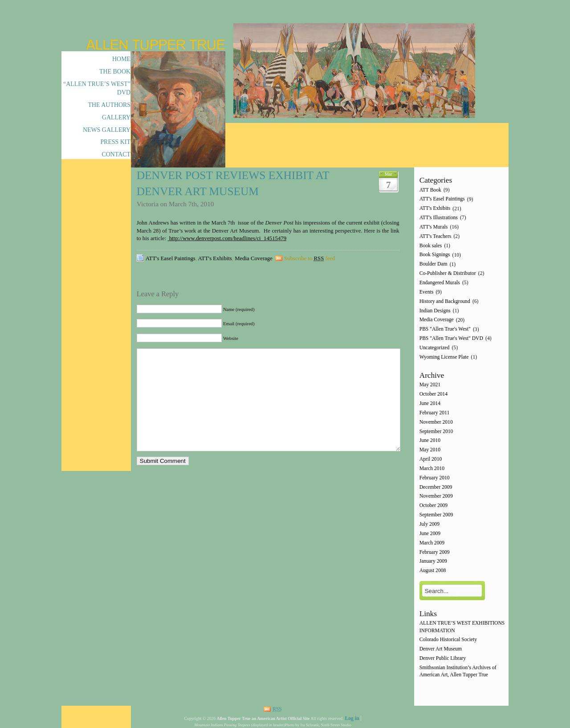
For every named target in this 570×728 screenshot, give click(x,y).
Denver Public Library (443, 658)
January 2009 (433, 562)
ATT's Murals (434, 227)
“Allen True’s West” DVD (97, 88)
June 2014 (430, 403)
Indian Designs (435, 311)
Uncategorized (435, 348)
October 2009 (434, 506)
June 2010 (430, 441)
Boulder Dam (434, 264)
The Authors (109, 105)
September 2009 (436, 515)
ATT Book (430, 190)
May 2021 (430, 385)
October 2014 (434, 395)
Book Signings (435, 255)
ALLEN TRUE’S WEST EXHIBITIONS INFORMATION (462, 627)
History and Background (445, 301)
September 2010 (436, 431)
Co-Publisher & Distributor (448, 273)
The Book (115, 72)
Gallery (116, 117)
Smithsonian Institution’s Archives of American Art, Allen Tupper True (458, 671)
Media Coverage (254, 258)
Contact (116, 154)
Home (121, 59)
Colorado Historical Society (448, 640)
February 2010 (435, 478)
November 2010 (436, 422)
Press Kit (115, 142)
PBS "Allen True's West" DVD (451, 338)
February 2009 (435, 552)
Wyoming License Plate (444, 357)
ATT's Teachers (436, 236)
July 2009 (430, 524)
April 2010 (431, 459)
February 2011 (435, 413)
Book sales (431, 246)
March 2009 (432, 543)
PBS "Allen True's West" (445, 329)
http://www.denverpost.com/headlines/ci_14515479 (228, 238)
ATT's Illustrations (439, 218)
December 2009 (436, 487)
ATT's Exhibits (215, 258)
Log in (352, 718)
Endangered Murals (440, 283)
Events (427, 292)
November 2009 (436, 497)
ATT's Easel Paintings (171, 258)
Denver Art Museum (441, 649)
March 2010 (432, 468)
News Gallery (107, 130)
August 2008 (433, 571)
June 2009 (430, 534)
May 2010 (430, 450)
